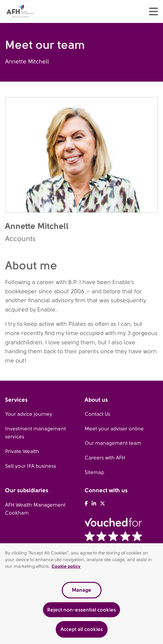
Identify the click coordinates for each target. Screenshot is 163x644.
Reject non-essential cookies (81, 610)
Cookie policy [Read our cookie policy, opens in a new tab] (66, 567)
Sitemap (94, 472)
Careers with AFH (105, 458)
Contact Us (97, 414)
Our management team (113, 443)
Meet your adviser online (114, 429)
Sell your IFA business (31, 466)
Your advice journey (29, 414)
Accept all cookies (82, 630)
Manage (81, 591)
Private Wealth (22, 451)
